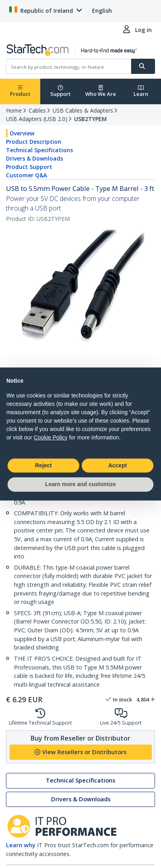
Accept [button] (118, 465)
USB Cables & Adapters (83, 110)
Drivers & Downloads (34, 158)
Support (60, 91)
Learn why (21, 845)
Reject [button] (43, 465)
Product (20, 91)
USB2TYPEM (90, 119)
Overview (22, 133)
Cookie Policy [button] (50, 437)
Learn (141, 91)
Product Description (34, 142)
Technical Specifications (39, 150)
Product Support (29, 167)
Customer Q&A (27, 175)
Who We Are (101, 91)
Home (14, 110)
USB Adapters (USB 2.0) (37, 119)
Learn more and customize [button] (80, 484)
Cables (37, 110)
